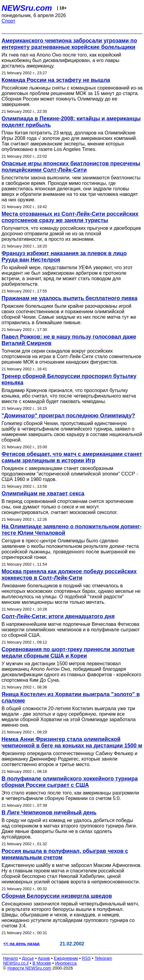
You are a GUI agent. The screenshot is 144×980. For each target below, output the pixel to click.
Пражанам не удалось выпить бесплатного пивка (70, 298)
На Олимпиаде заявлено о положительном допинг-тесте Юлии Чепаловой (72, 530)
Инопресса (66, 963)
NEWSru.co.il (16, 963)
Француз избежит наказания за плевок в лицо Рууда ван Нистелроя (64, 257)
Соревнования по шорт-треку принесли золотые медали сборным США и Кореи (68, 653)
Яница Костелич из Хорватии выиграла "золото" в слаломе (71, 697)
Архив (44, 958)
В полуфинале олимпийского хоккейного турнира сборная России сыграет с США (70, 782)
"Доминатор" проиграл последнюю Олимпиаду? (68, 416)
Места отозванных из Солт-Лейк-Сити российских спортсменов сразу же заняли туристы (70, 217)
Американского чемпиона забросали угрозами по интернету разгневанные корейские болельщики (69, 44)
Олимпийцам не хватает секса (43, 494)
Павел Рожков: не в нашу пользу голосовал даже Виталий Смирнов (69, 340)
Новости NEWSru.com (29, 968)
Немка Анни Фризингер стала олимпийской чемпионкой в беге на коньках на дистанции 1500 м (72, 742)
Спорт (8, 21)
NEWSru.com (27, 8)
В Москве (42, 963)
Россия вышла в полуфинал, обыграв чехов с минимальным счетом (65, 854)
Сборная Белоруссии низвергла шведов (57, 896)
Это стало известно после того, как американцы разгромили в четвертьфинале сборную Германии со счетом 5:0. (70, 796)
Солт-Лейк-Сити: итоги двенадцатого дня (58, 616)
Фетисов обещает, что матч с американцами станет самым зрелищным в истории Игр (72, 457)
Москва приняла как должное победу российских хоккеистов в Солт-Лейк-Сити (69, 575)
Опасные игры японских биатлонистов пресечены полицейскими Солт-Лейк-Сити (71, 167)
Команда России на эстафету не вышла (56, 80)
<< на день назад (21, 944)
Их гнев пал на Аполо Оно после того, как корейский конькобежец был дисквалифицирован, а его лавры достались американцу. (61, 60)
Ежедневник (66, 958)
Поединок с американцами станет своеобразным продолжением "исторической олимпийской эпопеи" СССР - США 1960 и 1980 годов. (70, 474)
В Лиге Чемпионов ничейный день (49, 813)
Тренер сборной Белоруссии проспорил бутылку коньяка (69, 379)
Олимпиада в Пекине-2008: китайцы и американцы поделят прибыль (71, 122)
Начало (11, 958)
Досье (28, 958)
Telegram (104, 958)
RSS (86, 958)
